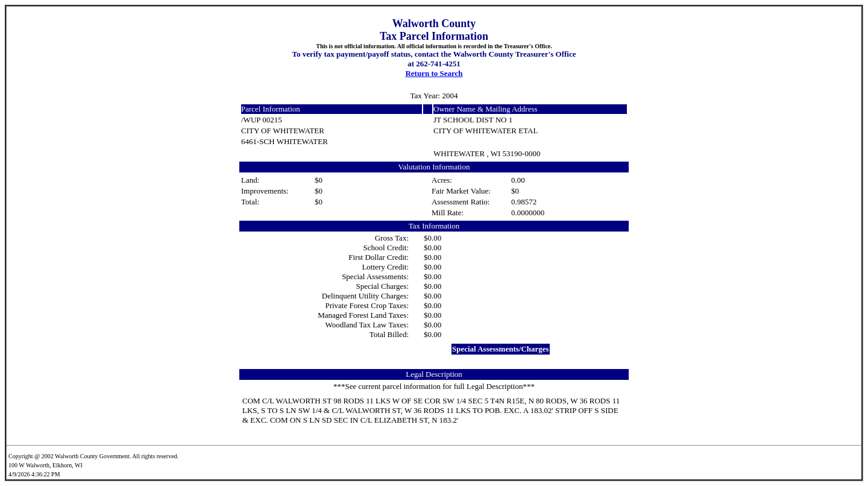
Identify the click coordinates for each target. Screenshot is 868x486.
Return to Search (434, 73)
